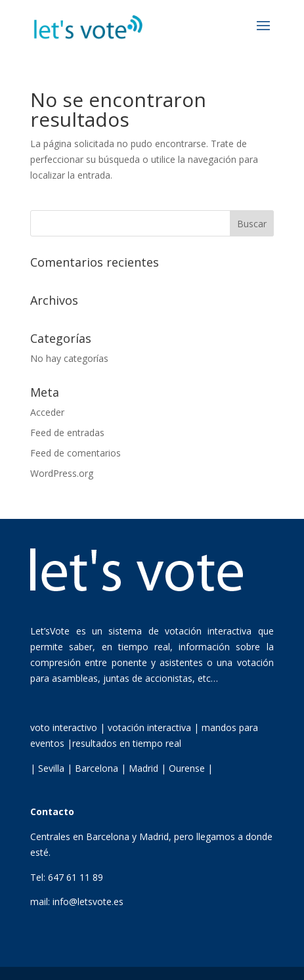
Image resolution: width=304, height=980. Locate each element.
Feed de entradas (67, 433)
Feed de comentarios (76, 453)
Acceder (47, 412)
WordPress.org (62, 473)
